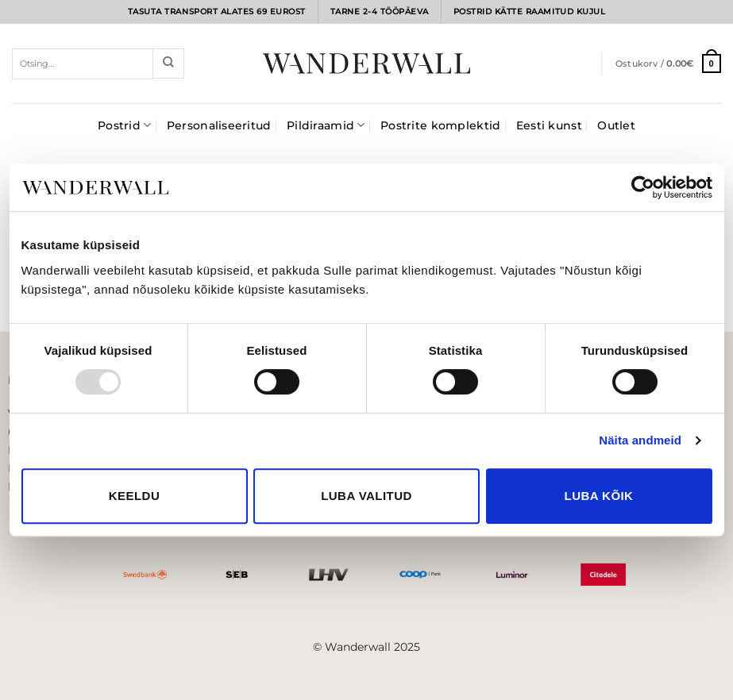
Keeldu (134, 496)
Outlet (616, 125)
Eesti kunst (549, 125)
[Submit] (169, 63)
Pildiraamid (326, 125)
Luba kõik (599, 496)
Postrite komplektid (440, 125)
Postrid (124, 125)
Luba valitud (366, 496)
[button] (668, 63)
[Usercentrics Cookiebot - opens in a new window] (643, 187)
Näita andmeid (640, 440)
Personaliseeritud (219, 125)
